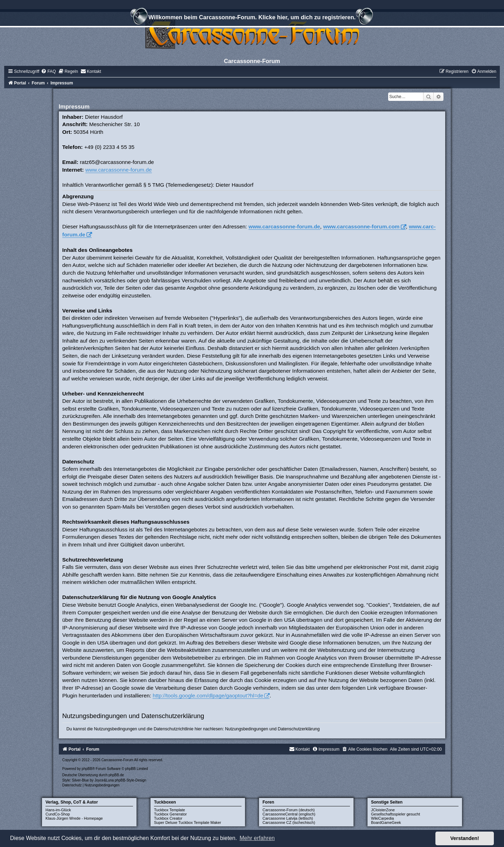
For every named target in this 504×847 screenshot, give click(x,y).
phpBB (87, 769)
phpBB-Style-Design (131, 780)
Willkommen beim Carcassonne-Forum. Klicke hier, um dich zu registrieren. (252, 18)
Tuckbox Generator (170, 814)
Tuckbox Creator (168, 818)
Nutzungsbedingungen (247, 729)
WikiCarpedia (382, 818)
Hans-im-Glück (58, 810)
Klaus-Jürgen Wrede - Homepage (74, 818)
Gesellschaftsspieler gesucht (395, 814)
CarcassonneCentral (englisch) (289, 814)
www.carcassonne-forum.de (119, 170)
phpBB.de (116, 775)
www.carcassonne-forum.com (361, 226)
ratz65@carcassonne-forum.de (117, 162)
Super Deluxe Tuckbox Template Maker (188, 822)
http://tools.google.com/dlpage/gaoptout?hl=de (208, 695)
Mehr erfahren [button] (257, 838)
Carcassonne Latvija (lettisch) (288, 818)
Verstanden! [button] (465, 838)
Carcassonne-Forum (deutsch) (289, 810)
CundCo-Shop (58, 814)
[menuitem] (48, 71)
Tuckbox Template (170, 810)
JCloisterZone (383, 810)
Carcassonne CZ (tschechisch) (289, 822)
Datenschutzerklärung (299, 729)
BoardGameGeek (386, 822)
